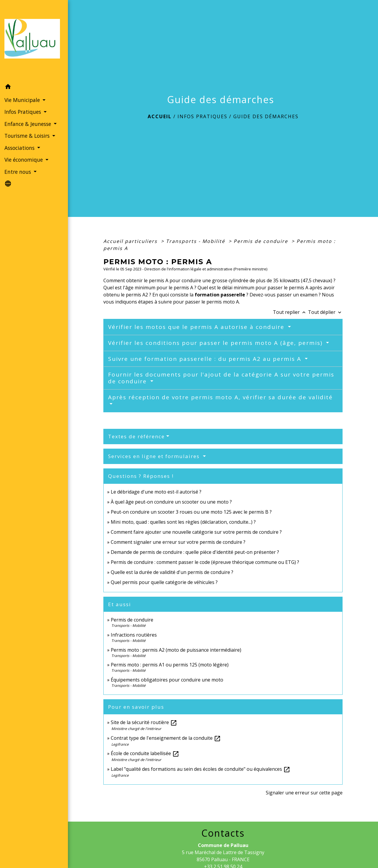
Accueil (160, 116)
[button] (34, 87)
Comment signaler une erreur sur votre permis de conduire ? (178, 542)
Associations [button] (20, 148)
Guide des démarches (266, 116)
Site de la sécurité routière (144, 722)
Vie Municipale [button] (23, 100)
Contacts (223, 833)
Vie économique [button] (24, 160)
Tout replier (290, 312)
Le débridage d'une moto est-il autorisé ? (156, 492)
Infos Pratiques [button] (23, 112)
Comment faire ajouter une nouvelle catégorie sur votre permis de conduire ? (196, 532)
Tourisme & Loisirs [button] (28, 136)
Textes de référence (136, 436)
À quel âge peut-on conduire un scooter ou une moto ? (171, 502)
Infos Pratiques (202, 116)
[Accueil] (34, 40)
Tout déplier (325, 312)
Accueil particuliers (131, 241)
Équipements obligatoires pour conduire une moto (167, 680)
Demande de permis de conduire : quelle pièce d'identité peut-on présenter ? (195, 552)
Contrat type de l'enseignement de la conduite (166, 738)
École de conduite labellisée (145, 753)
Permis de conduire (262, 241)
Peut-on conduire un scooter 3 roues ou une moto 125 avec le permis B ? (191, 512)
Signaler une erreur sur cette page (304, 793)
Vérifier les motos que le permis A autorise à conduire (197, 327)
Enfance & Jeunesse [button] (28, 124)
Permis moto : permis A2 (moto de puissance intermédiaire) (176, 650)
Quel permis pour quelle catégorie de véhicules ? (164, 582)
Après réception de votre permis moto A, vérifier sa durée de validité (220, 397)
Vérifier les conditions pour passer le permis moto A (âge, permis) (216, 343)
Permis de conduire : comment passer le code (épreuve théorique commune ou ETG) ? (205, 562)
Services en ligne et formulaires (155, 456)
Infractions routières (134, 635)
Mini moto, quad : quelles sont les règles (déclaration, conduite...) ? (183, 522)
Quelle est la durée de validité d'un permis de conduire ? (172, 572)
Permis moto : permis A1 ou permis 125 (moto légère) (170, 665)
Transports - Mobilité (196, 241)
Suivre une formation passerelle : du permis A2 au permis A (206, 359)
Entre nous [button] (18, 172)
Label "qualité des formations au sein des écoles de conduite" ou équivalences (201, 769)
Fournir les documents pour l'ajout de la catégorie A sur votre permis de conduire (221, 378)
